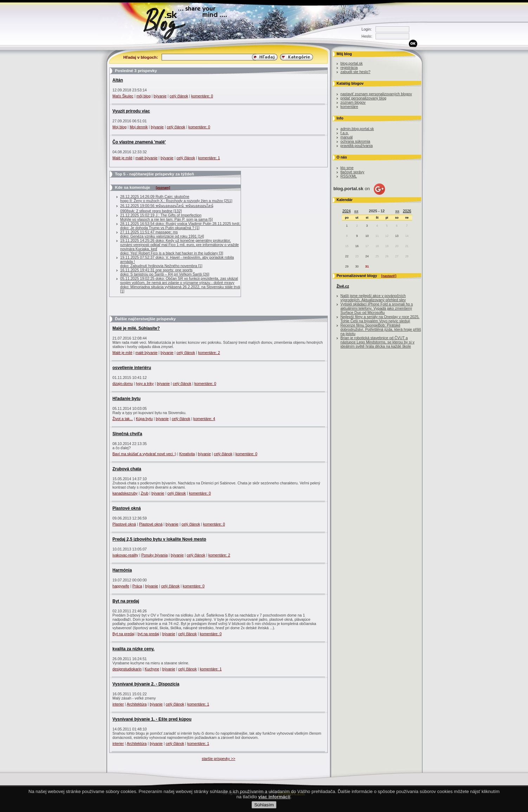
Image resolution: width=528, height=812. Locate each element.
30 (357, 266)
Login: (367, 29)
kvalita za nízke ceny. (133, 649)
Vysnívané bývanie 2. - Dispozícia (146, 684)
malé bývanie (147, 158)
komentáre (349, 107)
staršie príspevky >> (218, 759)
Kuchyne (152, 669)
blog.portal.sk (351, 63)
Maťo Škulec (123, 96)
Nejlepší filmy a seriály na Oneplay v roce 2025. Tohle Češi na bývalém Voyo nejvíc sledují (380, 319)
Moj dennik (139, 127)
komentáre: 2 (209, 353)
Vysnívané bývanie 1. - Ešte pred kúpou (152, 719)
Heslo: (367, 36)
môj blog (143, 96)
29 (347, 266)
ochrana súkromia (355, 141)
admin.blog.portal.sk (357, 129)
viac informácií (274, 803)
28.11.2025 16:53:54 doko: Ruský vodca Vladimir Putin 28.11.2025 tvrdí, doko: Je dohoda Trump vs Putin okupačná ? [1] (180, 226)
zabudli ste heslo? (355, 72)
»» (397, 211)
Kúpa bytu (144, 419)
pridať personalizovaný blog (363, 98)
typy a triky (145, 384)
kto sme (347, 168)
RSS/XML (349, 176)
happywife (121, 586)
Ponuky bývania (154, 555)
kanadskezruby (125, 493)
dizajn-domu (123, 384)
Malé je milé (122, 158)
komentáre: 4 (204, 419)
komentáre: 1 (209, 158)
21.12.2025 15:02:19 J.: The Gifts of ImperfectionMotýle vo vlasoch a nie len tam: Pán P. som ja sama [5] (166, 217)
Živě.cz (343, 286)
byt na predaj (149, 634)
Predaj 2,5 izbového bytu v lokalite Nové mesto (159, 539)
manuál (347, 137)
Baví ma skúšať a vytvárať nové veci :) (144, 454)
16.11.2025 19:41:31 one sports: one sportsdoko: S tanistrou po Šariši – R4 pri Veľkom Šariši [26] (165, 272)
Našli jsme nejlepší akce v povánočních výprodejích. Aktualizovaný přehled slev (373, 298)
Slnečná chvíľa (127, 434)
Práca (137, 586)
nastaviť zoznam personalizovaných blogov (376, 94)
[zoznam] (163, 188)
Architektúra (137, 704)
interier (118, 704)
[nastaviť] (389, 276)
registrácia (349, 67)
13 (397, 236)
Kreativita (187, 454)
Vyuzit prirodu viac (131, 111)
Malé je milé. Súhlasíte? (136, 328)
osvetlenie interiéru (132, 368)
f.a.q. (345, 133)
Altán (118, 80)
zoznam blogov (353, 102)
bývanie (160, 96)
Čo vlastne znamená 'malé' (139, 142)
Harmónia (122, 570)
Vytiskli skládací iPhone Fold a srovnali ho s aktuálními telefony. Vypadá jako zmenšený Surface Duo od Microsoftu (377, 308)
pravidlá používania (357, 146)
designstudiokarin (127, 669)
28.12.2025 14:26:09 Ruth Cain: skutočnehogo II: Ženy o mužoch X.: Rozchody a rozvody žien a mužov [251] (176, 199)
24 (367, 256)
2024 (347, 211)
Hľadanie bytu (126, 399)
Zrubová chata (127, 469)
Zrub (144, 493)
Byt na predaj (126, 601)
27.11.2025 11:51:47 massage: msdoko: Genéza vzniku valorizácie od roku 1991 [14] (162, 234)
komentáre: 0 (202, 96)
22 (347, 256)
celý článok (179, 96)
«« (356, 211)
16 (357, 246)
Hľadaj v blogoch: (141, 57)
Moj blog (119, 127)
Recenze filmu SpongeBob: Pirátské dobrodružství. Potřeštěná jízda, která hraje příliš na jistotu (381, 329)
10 (367, 236)
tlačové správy (352, 172)
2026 (407, 211)
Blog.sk (166, 22)
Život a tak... (123, 419)
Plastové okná (127, 508)
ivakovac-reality (125, 555)
